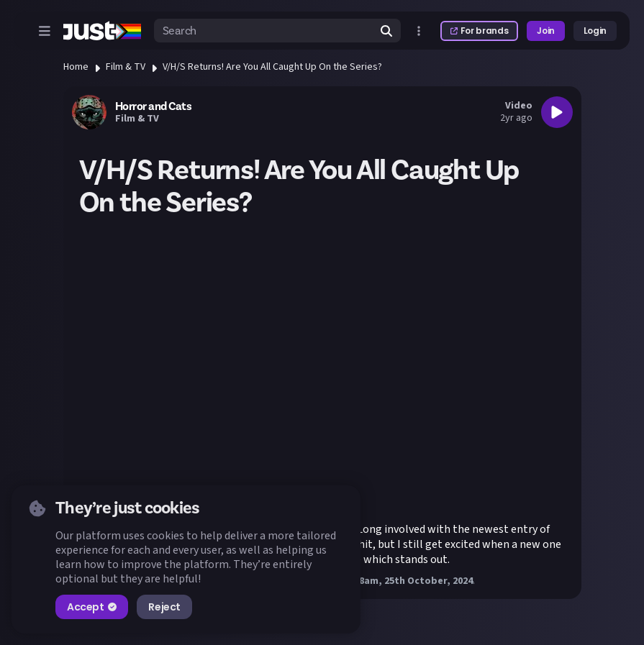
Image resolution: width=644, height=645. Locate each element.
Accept (92, 607)
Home (76, 67)
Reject (164, 607)
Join (546, 31)
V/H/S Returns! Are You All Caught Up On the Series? (272, 67)
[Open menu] (45, 31)
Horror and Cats (154, 106)
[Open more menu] (419, 31)
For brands (479, 31)
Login (595, 31)
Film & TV (126, 67)
